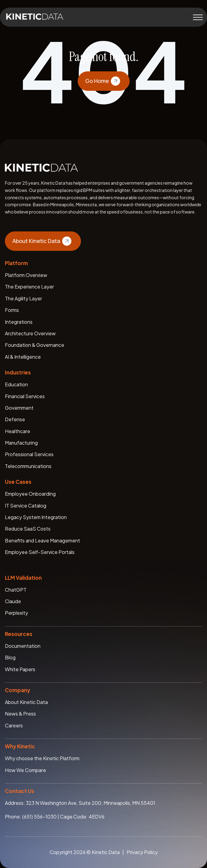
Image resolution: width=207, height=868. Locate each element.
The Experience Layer (29, 287)
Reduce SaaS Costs (28, 529)
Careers (14, 725)
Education (16, 384)
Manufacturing (21, 443)
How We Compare (25, 770)
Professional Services (29, 454)
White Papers (20, 669)
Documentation (23, 646)
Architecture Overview (30, 333)
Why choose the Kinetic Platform (42, 758)
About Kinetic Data (43, 241)
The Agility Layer (23, 298)
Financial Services (25, 396)
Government (19, 408)
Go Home (104, 81)
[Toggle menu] (198, 17)
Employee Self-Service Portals (40, 552)
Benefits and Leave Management (42, 540)
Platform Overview (26, 275)
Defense (15, 419)
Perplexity (16, 613)
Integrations (19, 322)
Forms (12, 310)
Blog (10, 657)
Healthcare (18, 431)
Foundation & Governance (35, 345)
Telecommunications (28, 466)
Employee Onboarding (30, 494)
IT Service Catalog (26, 506)
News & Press (20, 714)
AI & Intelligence (23, 357)
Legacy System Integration (36, 517)
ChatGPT (16, 590)
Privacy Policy (142, 852)
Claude (13, 601)
